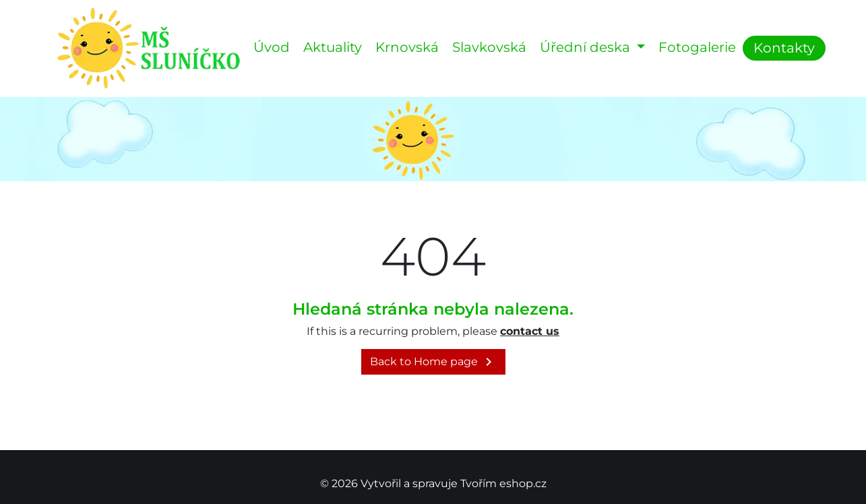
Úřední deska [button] (587, 47)
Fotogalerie (697, 47)
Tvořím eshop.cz (503, 483)
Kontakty (784, 48)
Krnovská (407, 47)
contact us (530, 331)
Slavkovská (489, 47)
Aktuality (333, 47)
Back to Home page (433, 362)
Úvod (272, 47)
